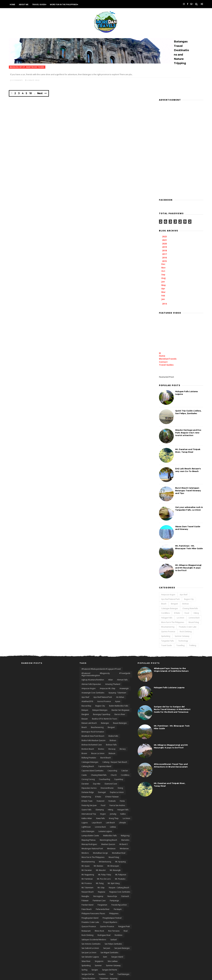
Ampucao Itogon (156, 536)
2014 (152, 245)
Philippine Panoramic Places (93, 858)
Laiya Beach (97, 768)
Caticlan (125, 716)
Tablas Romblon (88, 923)
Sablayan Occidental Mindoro (94, 884)
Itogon (103, 759)
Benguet (162, 546)
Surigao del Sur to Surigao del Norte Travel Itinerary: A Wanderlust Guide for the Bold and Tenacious (172, 654)
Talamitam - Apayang (108, 923)
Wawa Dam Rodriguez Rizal (93, 962)
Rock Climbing (173, 573)
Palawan (85, 845)
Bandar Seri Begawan (121, 655)
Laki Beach (110, 768)
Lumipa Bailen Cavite (90, 780)
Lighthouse (86, 772)
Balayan (85, 655)
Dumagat (102, 737)
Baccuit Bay (86, 651)
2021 (152, 182)
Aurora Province (104, 646)
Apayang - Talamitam (117, 638)
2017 (152, 196)
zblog (121, 967)
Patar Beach (87, 854)
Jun (151, 223)
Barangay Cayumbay (102, 659)
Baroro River (120, 659)
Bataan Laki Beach (89, 668)
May (151, 227)
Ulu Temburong (88, 954)
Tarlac (114, 932)
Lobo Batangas (88, 776)
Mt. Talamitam (87, 832)
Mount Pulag (181, 564)
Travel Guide (52, 4)
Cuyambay (119, 724)
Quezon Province (89, 871)
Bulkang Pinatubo (89, 703)
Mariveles (125, 785)
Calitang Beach (88, 711)
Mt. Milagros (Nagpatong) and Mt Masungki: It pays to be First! (176, 509)
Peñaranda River (103, 854)
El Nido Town (87, 746)
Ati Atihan (120, 642)
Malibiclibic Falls (110, 780)
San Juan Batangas (122, 893)
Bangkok (85, 659)
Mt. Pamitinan (87, 824)
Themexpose (37, 976)
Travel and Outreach (119, 941)
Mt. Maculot (101, 815)
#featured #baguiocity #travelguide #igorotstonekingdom (106, 619)
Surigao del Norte (110, 915)
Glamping (100, 754)
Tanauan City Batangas (114, 928)
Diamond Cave (111, 728)
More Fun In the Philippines (77, 4)
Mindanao (111, 793)
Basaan (85, 664)
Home (26, 4)
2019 (152, 189)
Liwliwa (113, 772)
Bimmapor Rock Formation (93, 676)
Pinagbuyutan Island (90, 863)
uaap (120, 949)
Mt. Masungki (115, 815)
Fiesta (122, 746)
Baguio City (176, 541)
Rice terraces (114, 876)
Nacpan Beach (88, 837)
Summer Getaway (170, 578)
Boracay (112, 694)
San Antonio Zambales (91, 889)
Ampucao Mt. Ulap (108, 633)
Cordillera (153, 555)
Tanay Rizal (86, 932)
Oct (151, 213)
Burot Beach (106, 703)
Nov (151, 209)
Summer (98, 910)
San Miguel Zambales (109, 897)
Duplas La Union (117, 737)
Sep (151, 216)
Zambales (110, 967)
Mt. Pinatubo (120, 824)
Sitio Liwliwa (113, 906)
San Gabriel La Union (90, 893)
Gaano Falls (86, 754)
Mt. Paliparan (121, 819)
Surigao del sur (88, 919)
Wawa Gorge (114, 962)
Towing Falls (102, 941)
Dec (151, 206)
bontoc (101, 694)
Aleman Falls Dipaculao (91, 629)
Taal (111, 919)
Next (56, 86)
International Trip (89, 759)
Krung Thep (114, 763)
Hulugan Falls (154, 559)
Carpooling (112, 716)
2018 (152, 192)
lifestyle (122, 768)
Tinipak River (87, 941)
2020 (152, 185)
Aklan (110, 625)
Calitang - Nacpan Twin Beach (115, 707)
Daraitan (85, 728)
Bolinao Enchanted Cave (92, 689)
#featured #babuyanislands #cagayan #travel (101, 614)
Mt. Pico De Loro (104, 824)
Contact (151, 304)
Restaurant (86, 876)
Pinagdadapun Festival (112, 863)
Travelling (168, 587)
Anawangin (124, 633)
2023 (152, 178)
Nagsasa (102, 837)
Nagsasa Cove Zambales (120, 837)
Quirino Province (156, 573)
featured (100, 746)
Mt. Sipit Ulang (114, 828)
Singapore (99, 906)
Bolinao (173, 546)
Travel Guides (154, 306)
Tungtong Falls (88, 949)
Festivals (112, 746)
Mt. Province (87, 828)
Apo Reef (171, 536)
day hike (97, 728)
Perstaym (118, 854)
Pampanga (114, 845)
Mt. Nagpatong (88, 819)
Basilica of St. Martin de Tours (105, 664)
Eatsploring (86, 741)
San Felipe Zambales (113, 889)
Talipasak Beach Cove (91, 928)
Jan (151, 241)
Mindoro (85, 798)
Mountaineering (155, 569)
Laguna (85, 768)
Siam (105, 902)
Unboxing (103, 954)
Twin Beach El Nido (106, 949)
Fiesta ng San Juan (89, 750)
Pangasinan (102, 850)
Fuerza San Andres (117, 750)
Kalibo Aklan (87, 763)
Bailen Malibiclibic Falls (119, 651)
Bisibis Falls (113, 681)
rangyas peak (124, 871)
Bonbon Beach (88, 694)
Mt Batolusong (105, 806)
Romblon (119, 880)
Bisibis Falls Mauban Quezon (93, 685)
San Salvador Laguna (90, 902)
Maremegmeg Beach (108, 785)
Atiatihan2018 (87, 646)
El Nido (165, 555)
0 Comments (89, 69)
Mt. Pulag (100, 828)
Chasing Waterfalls (178, 550)
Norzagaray (98, 841)
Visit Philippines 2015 (90, 958)
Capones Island (105, 711)
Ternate (114, 936)
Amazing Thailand (113, 629)
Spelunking (153, 578)
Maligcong (125, 780)
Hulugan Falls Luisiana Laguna (169, 632)
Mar (151, 234)
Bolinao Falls (111, 689)
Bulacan (112, 698)
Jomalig (113, 759)
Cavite (84, 720)
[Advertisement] (169, 90)
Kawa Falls (100, 763)
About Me (37, 4)
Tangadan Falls (155, 583)
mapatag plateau (89, 785)
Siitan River (86, 906)
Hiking (184, 555)
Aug (151, 220)
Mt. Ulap (101, 832)
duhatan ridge (88, 737)
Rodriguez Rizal (104, 880)
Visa (113, 954)
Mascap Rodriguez (89, 789)
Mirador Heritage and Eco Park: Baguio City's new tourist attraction (176, 374)
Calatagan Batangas (157, 550)
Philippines (114, 858)
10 (47, 86)
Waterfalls (108, 958)
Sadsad (114, 884)
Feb (151, 237)
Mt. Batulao (98, 811)
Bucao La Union (98, 698)
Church (114, 720)
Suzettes (102, 919)
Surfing (84, 915)
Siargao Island (117, 902)
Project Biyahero (110, 867)
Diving (120, 733)
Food (174, 555)
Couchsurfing (104, 724)
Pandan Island (87, 850)
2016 (152, 199)
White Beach (87, 967)
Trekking (180, 587)
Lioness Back (182, 559)
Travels (112, 945)
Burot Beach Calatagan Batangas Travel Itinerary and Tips (176, 432)
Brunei (84, 698)
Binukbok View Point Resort (93, 681)
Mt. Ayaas (86, 811)
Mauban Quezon (108, 789)
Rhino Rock (99, 876)
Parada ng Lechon (119, 850)
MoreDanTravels (155, 300)
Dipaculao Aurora (89, 733)
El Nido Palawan (112, 741)
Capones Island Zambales (92, 716)
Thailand (125, 936)
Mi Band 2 (124, 789)
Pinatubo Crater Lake (175, 569)
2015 (152, 203)
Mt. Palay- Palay (105, 819)
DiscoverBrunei (107, 733)
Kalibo (123, 759)
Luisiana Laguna (105, 776)
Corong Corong (88, 724)
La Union (168, 559)
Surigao (95, 915)
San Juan (107, 893)
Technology (171, 583)
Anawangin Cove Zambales (93, 638)
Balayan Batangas (100, 655)
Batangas (105, 668)
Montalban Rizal (119, 798)
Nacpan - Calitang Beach (119, 832)
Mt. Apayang (120, 806)
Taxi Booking (87, 936)
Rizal (126, 876)
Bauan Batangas (120, 668)
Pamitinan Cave (99, 845)
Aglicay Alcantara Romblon (93, 625)
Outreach (125, 841)
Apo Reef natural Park (158, 541)
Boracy (123, 694)
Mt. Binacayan (113, 811)
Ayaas (118, 646)
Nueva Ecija (112, 841)
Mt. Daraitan (87, 815)
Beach (151, 546)
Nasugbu (85, 841)
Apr (151, 230)
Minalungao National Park (92, 793)
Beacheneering (97, 672)
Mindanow (124, 793)
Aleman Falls (122, 625)
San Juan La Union (89, 897)
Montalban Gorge (100, 798)
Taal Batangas (123, 919)
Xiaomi (99, 967)
